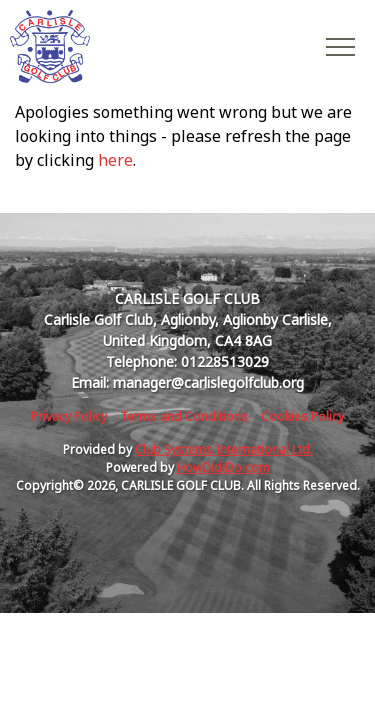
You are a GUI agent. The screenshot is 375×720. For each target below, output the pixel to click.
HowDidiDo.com (223, 467)
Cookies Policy (302, 416)
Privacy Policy (69, 416)
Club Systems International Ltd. (224, 449)
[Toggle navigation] (339, 46)
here (115, 160)
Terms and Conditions (184, 416)
